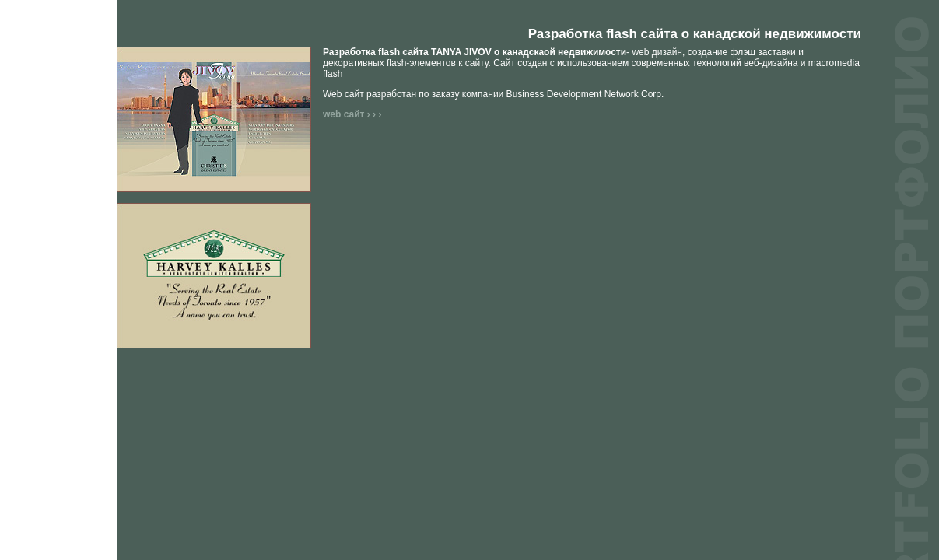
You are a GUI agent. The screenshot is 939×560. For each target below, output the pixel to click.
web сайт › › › (352, 114)
